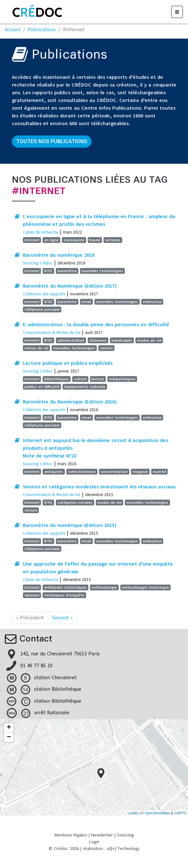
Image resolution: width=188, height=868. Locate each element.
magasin (140, 472)
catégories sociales (75, 503)
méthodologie (104, 587)
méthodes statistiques (65, 587)
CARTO (180, 813)
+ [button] (9, 728)
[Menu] (177, 12)
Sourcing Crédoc (38, 263)
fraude (95, 240)
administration (71, 340)
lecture (98, 379)
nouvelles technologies (102, 271)
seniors (106, 348)
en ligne (51, 240)
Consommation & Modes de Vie (52, 332)
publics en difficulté (42, 387)
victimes (113, 240)
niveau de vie (37, 348)
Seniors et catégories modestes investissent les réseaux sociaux (99, 487)
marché (160, 472)
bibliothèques (57, 379)
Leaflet (133, 813)
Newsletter (102, 835)
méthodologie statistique (145, 587)
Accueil (13, 30)
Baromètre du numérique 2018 (59, 255)
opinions (32, 595)
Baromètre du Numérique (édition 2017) (70, 286)
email (86, 302)
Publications (42, 30)
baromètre (67, 271)
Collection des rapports (44, 294)
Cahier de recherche (40, 232)
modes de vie (149, 340)
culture (80, 379)
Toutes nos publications (52, 141)
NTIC (48, 271)
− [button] (9, 737)
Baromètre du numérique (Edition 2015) (70, 525)
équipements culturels (85, 387)
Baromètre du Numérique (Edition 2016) (70, 402)
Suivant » (62, 618)
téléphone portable (42, 309)
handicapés (122, 340)
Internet (32, 240)
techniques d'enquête (64, 595)
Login (94, 842)
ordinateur (152, 302)
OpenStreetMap (157, 813)
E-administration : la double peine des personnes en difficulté (96, 325)
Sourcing (125, 835)
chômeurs (98, 340)
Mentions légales (71, 835)
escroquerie (74, 240)
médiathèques (122, 379)
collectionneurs (82, 472)
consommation (114, 472)
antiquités (54, 472)
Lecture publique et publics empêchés (68, 363)
